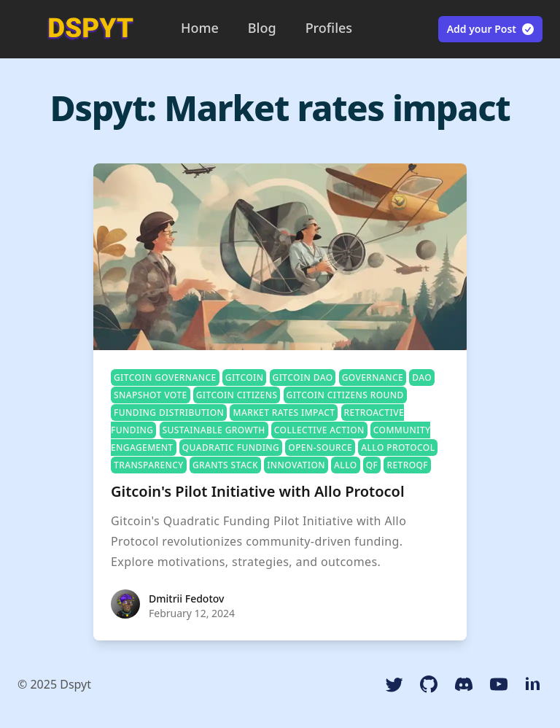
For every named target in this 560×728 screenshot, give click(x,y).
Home (200, 28)
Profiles (329, 28)
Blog (262, 28)
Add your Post (491, 29)
